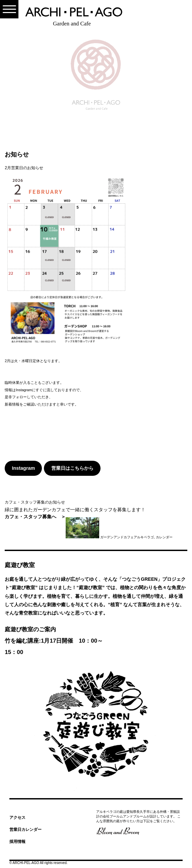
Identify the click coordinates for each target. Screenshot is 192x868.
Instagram (24, 468)
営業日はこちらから (72, 468)
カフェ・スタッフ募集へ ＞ (35, 517)
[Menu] (9, 9)
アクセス (17, 818)
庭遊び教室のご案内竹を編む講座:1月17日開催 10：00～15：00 (54, 641)
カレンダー (164, 537)
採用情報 (17, 842)
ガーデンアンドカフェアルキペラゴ (127, 537)
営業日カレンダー (25, 830)
